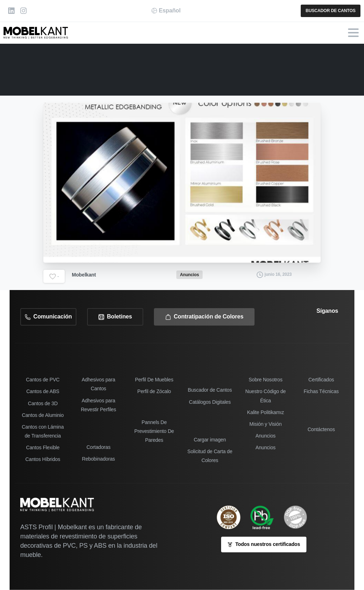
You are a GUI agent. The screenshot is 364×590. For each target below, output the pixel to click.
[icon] (299, 517)
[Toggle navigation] (353, 33)
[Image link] (266, 517)
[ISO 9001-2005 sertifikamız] (232, 517)
